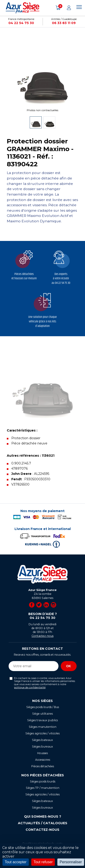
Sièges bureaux (42, 747)
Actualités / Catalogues (43, 823)
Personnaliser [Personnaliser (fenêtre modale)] (71, 862)
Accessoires (43, 760)
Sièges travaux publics (42, 720)
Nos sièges (42, 701)
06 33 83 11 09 (64, 23)
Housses (42, 753)
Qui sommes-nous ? (43, 817)
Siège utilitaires (42, 714)
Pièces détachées (43, 766)
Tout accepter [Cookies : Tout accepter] (16, 862)
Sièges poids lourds (43, 781)
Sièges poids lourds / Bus (43, 707)
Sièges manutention (43, 727)
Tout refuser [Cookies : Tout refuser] (43, 862)
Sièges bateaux (42, 740)
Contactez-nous (42, 636)
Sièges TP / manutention (43, 788)
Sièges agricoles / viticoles (42, 733)
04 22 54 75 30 (21, 23)
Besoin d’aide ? (43, 616)
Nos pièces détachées (43, 775)
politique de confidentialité (30, 688)
